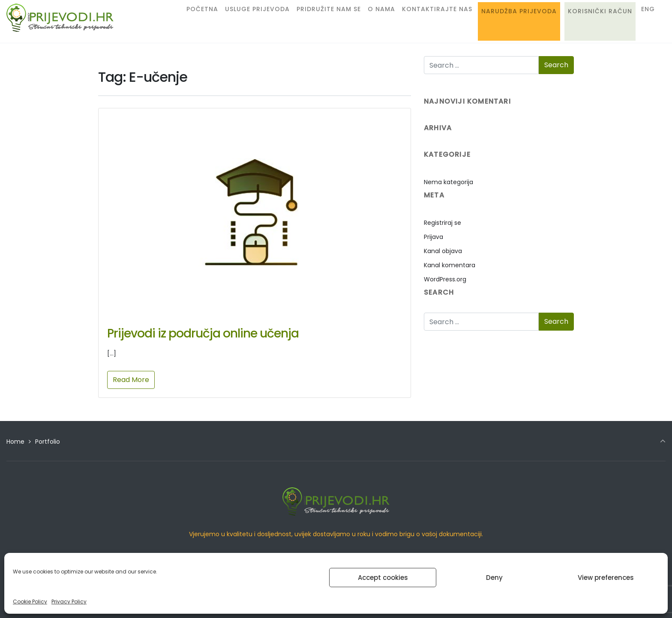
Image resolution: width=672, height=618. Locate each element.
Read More (131, 380)
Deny (494, 578)
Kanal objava (443, 251)
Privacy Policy (69, 602)
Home (15, 442)
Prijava (433, 237)
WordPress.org (445, 279)
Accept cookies (383, 578)
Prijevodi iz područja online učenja (203, 333)
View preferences (606, 578)
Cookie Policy (30, 602)
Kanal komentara (450, 265)
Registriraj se (442, 223)
